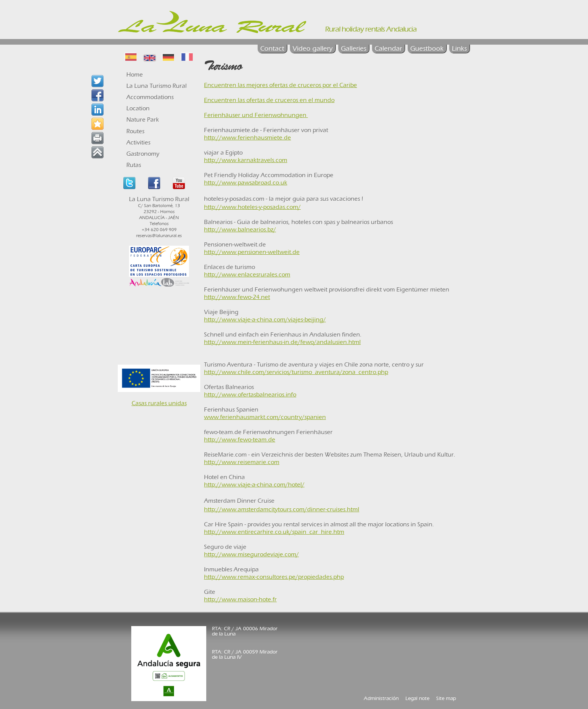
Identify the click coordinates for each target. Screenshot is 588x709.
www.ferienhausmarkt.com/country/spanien (265, 417)
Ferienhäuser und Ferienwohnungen (256, 115)
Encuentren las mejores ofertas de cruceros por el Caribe (280, 85)
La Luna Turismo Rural (157, 86)
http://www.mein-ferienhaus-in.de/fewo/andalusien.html (282, 342)
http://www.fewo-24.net (237, 297)
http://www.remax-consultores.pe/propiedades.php (274, 577)
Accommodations (150, 97)
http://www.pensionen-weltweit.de (252, 252)
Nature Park (143, 119)
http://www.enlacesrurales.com (247, 274)
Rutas (134, 165)
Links (459, 49)
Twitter (129, 183)
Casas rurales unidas (159, 403)
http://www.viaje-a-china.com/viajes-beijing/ (265, 319)
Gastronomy (143, 154)
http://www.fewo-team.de (240, 439)
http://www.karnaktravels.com (246, 160)
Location (138, 108)
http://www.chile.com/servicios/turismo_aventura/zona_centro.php (296, 372)
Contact (272, 49)
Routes (135, 131)
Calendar (388, 49)
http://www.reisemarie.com (242, 462)
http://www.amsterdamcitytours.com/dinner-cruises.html (282, 509)
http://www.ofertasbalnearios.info (250, 394)
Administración (381, 698)
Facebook (154, 183)
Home (135, 74)
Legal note (417, 698)
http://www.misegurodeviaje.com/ (251, 554)
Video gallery (313, 49)
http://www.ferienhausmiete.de (247, 137)
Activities (138, 142)
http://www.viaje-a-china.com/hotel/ (254, 484)
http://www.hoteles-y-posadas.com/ (252, 207)
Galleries (354, 49)
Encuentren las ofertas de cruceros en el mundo (269, 100)
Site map (446, 698)
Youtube (179, 183)
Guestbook (427, 49)
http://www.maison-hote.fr (240, 599)
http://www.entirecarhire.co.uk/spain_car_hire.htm (274, 532)
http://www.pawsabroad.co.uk (246, 183)
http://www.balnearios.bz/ (240, 229)
